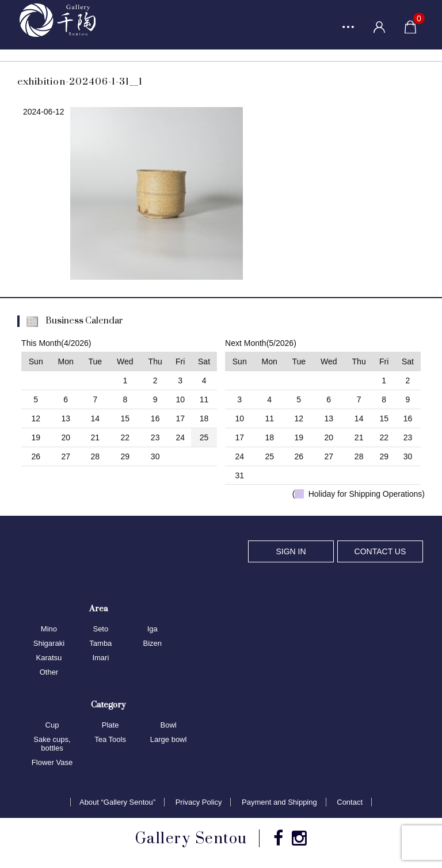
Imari (100, 658)
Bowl (169, 725)
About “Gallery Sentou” (117, 803)
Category (108, 704)
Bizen (152, 643)
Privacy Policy (199, 803)
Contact (350, 803)
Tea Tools (110, 739)
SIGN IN (291, 551)
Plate (110, 725)
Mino (49, 629)
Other (49, 672)
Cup (52, 725)
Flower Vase (52, 762)
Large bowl (169, 739)
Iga (153, 629)
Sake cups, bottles (52, 744)
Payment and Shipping (279, 803)
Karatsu (49, 658)
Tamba (100, 643)
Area (98, 609)
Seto (100, 629)
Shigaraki (49, 643)
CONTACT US (380, 551)
